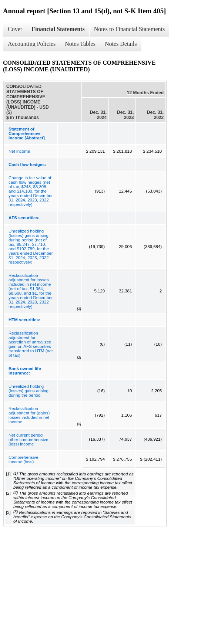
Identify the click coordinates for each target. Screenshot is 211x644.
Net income (19, 151)
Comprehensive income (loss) (24, 460)
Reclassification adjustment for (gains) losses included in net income (29, 415)
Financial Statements (58, 29)
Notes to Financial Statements (130, 29)
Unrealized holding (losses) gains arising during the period (29, 391)
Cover (15, 29)
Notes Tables (80, 44)
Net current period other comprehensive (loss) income (28, 440)
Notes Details (121, 44)
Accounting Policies (32, 44)
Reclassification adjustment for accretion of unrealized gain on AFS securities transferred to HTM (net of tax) (31, 344)
